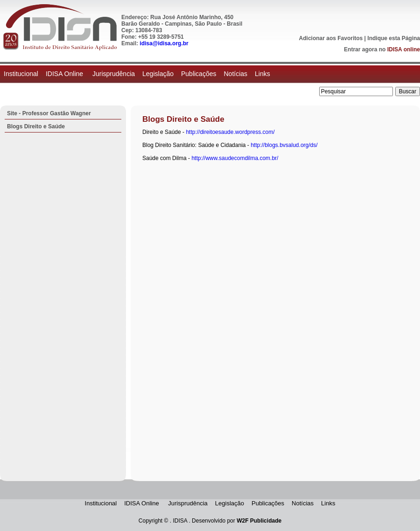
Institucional (21, 74)
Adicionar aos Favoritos (331, 38)
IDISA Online (65, 74)
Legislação (158, 74)
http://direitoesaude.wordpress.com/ (230, 132)
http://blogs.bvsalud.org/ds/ (284, 145)
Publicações (199, 74)
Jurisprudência (114, 74)
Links (262, 74)
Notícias (235, 74)
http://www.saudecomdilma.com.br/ (235, 158)
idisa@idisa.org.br (164, 43)
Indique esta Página (394, 38)
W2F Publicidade (259, 521)
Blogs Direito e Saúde (36, 126)
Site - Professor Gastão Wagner (49, 113)
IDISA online (404, 49)
